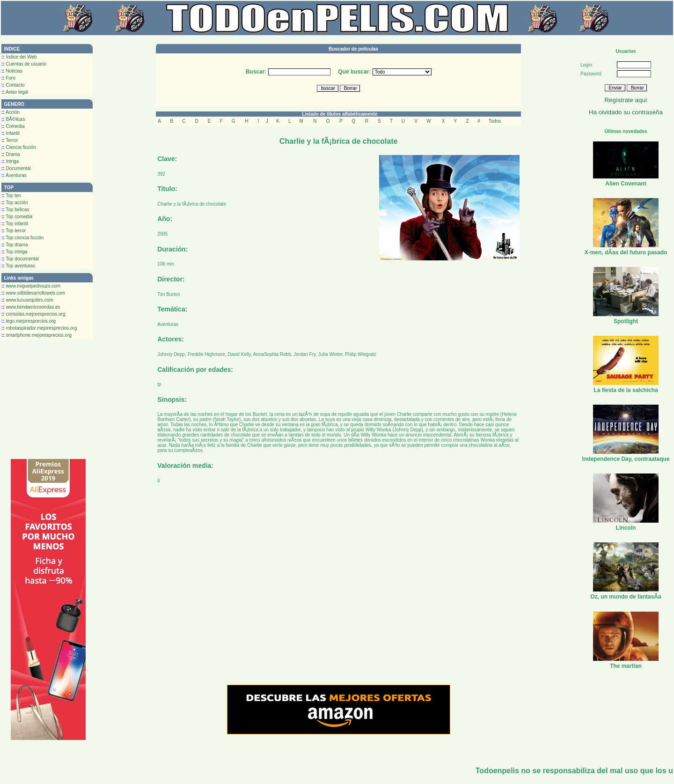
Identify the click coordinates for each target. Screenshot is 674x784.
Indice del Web (19, 57)
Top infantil (15, 224)
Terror (10, 140)
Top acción (15, 203)
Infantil (11, 133)
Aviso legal (15, 92)
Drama (11, 154)
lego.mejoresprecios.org (29, 321)
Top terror (14, 231)
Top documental (20, 259)
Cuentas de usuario (24, 64)
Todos (495, 121)
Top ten (11, 196)
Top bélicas (15, 210)
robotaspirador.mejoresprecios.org (39, 328)
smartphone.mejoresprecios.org (37, 335)
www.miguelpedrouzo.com (31, 286)
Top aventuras (18, 266)
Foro (8, 78)
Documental (16, 168)
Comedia (13, 126)
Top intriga (14, 252)
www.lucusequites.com (27, 300)
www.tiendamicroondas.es (31, 307)
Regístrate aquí (626, 100)
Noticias (12, 71)
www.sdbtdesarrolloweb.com (33, 293)
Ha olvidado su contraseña (626, 112)
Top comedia (17, 217)
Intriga (10, 161)
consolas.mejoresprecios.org (33, 314)
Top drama (15, 245)
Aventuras (14, 175)
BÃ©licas (13, 119)
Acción (11, 112)
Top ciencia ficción (22, 238)
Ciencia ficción (19, 147)
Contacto (13, 85)
